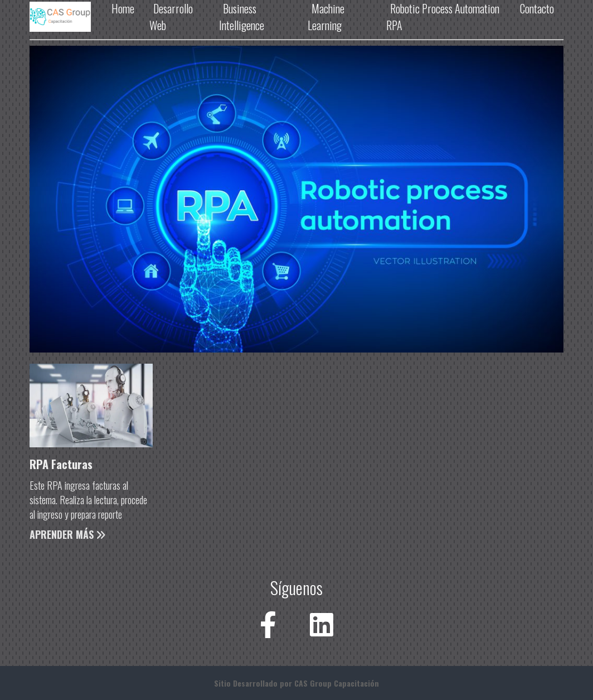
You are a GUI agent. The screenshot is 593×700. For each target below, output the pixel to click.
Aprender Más (67, 534)
